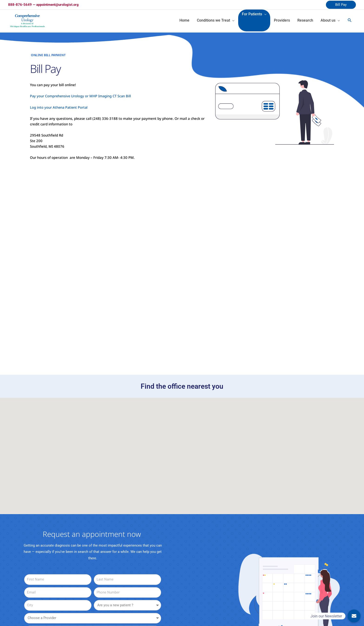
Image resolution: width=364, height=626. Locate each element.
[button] (177, 483)
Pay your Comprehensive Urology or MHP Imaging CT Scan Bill (81, 97)
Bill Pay (341, 5)
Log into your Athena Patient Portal (59, 108)
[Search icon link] (350, 21)
